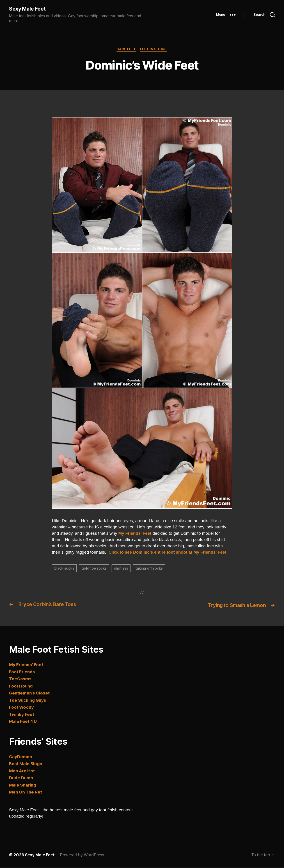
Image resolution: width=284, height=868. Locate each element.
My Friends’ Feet (26, 665)
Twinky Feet (22, 715)
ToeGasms (20, 680)
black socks (64, 569)
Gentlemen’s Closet (30, 694)
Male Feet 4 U (23, 722)
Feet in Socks (154, 50)
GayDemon (21, 757)
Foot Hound (21, 687)
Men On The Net (26, 793)
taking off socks (150, 569)
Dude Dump (21, 779)
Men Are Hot (22, 771)
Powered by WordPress (82, 855)
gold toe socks (94, 569)
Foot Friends (22, 672)
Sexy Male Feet (29, 9)
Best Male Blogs (26, 764)
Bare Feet (126, 50)
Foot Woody (22, 708)
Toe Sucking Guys (28, 701)
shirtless (122, 569)
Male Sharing (23, 786)
